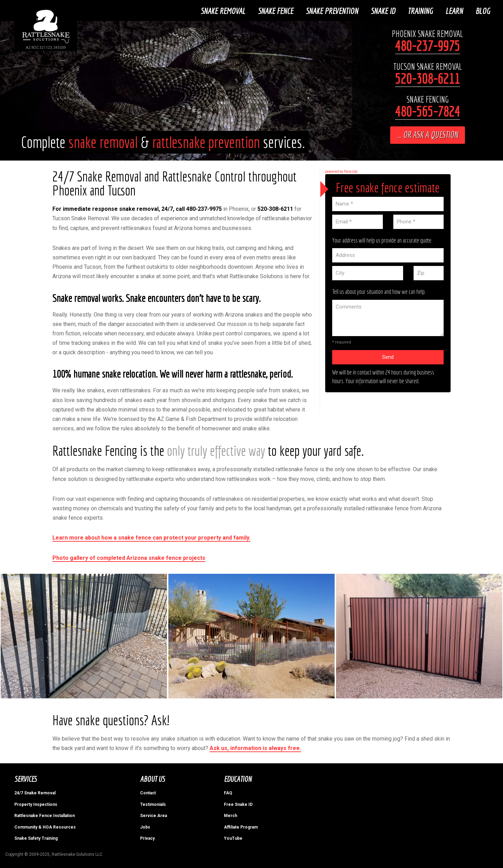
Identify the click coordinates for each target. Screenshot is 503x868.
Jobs (145, 826)
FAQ (228, 792)
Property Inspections (36, 804)
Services (25, 778)
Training (421, 10)
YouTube (233, 838)
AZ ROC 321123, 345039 (46, 48)
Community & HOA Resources (45, 826)
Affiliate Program (241, 826)
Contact (148, 792)
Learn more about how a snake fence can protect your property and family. (151, 537)
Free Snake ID (238, 804)
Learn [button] (455, 10)
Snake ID (384, 10)
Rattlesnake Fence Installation (45, 815)
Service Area (154, 815)
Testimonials (153, 804)
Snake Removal (224, 10)
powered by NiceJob (341, 171)
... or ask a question (428, 134)
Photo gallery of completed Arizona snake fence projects (129, 557)
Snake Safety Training (36, 838)
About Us (152, 778)
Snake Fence (276, 10)
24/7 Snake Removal (35, 792)
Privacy (147, 838)
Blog (484, 10)
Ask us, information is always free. (255, 747)
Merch (231, 815)
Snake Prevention (333, 10)
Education (238, 778)
